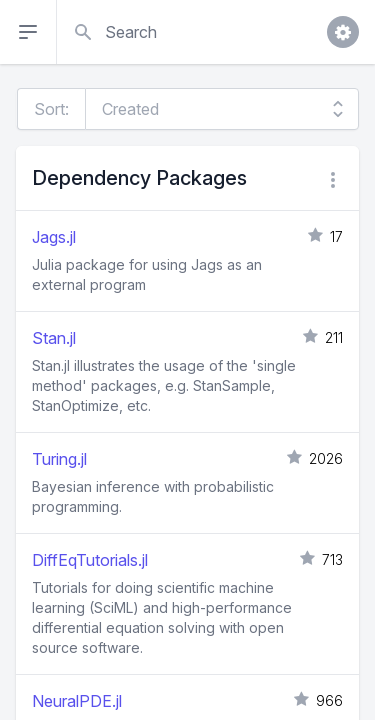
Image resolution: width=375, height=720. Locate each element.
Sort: (51, 109)
